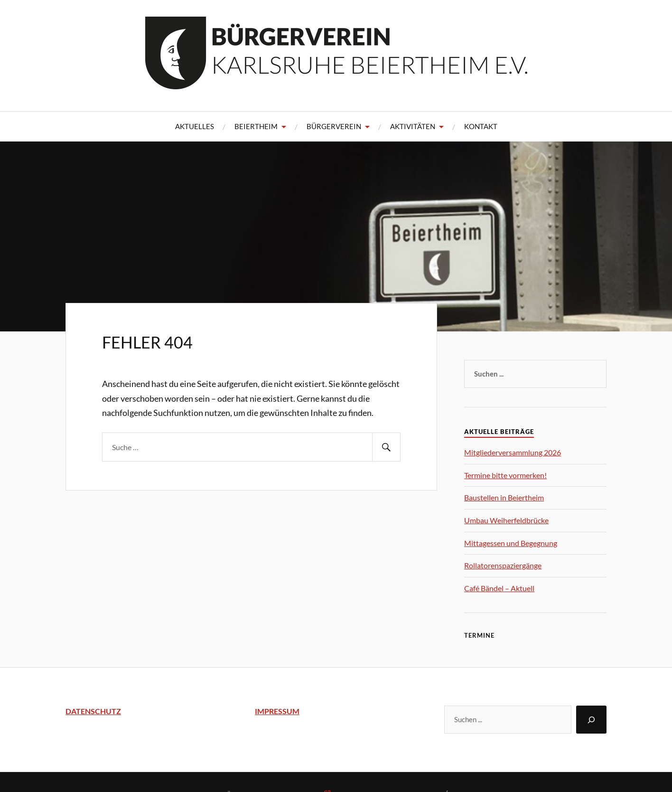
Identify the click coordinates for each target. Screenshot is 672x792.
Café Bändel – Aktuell (499, 588)
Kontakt (481, 126)
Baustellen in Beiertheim (504, 497)
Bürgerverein (334, 126)
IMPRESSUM (277, 711)
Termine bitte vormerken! (505, 475)
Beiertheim (256, 126)
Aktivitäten (413, 126)
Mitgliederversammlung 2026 (513, 452)
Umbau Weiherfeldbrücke (506, 520)
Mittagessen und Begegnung (511, 543)
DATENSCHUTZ (93, 711)
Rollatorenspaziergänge (503, 565)
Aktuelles (195, 126)
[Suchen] (591, 720)
